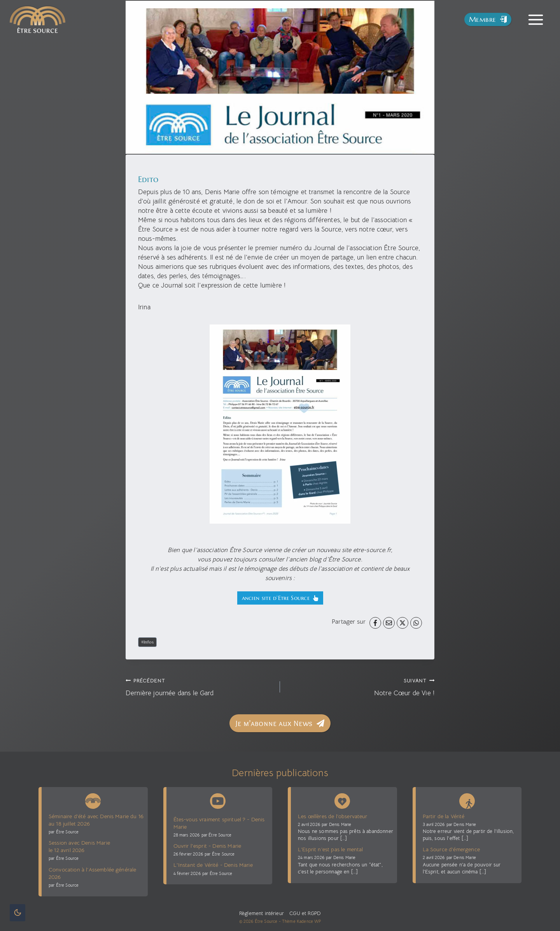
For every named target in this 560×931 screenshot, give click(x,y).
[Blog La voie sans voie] (467, 800)
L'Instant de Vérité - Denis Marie (213, 865)
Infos (148, 642)
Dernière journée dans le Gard (199, 686)
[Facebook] (375, 623)
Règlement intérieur (262, 913)
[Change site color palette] (17, 913)
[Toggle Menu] (536, 20)
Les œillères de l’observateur (333, 816)
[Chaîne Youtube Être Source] (218, 801)
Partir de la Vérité (444, 816)
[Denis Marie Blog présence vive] (342, 800)
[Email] (389, 623)
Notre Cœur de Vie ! (360, 686)
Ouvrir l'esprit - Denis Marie (207, 846)
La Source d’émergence (451, 849)
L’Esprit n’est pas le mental (330, 849)
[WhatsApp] (416, 623)
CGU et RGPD (304, 913)
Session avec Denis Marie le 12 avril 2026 (79, 846)
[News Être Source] (93, 800)
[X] (402, 623)
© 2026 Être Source (258, 921)
